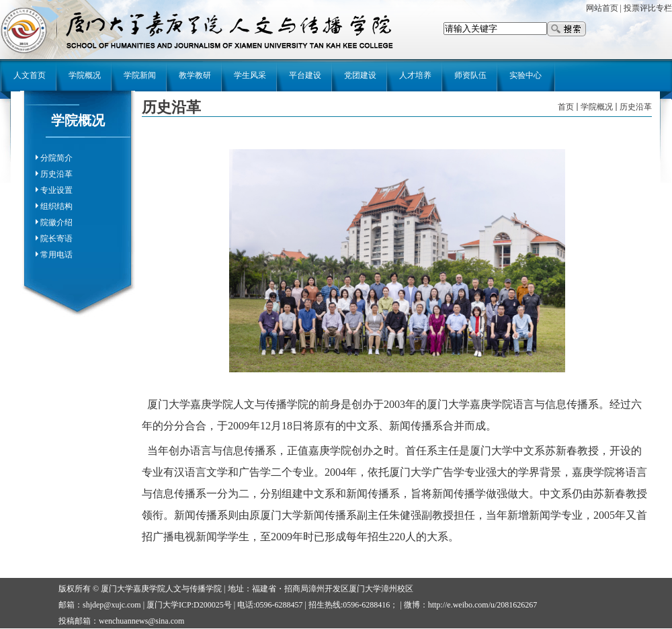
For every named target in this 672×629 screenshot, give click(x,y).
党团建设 (360, 75)
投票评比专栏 (648, 8)
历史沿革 (56, 174)
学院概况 (85, 75)
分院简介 (56, 158)
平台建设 (305, 75)
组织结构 (56, 206)
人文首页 (30, 75)
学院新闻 (140, 75)
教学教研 (195, 75)
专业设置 (56, 190)
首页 (566, 107)
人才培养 (415, 75)
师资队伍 (470, 75)
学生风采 (250, 75)
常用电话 (56, 255)
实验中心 (526, 75)
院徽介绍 (56, 222)
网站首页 (602, 8)
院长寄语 (56, 239)
